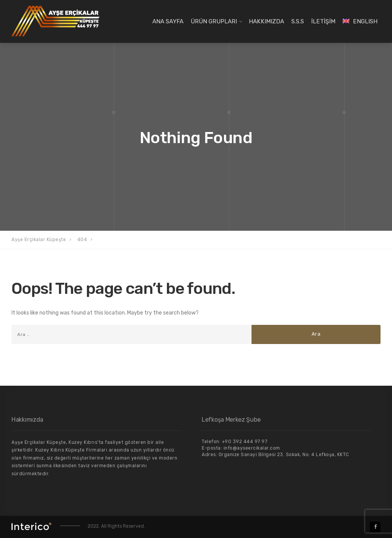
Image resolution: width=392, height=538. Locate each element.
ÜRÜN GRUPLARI (214, 21)
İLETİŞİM (323, 21)
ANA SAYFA (168, 21)
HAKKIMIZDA (266, 21)
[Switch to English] (360, 21)
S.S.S (298, 21)
